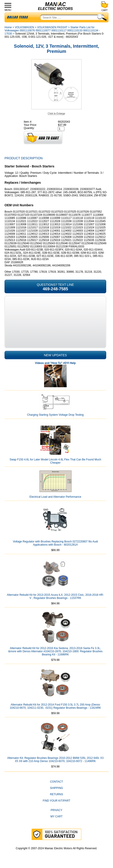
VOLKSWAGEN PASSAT (52, 27)
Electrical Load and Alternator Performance (55, 497)
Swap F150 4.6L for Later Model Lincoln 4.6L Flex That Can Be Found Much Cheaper (55, 461)
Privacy (56, 810)
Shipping (56, 788)
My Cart (56, 816)
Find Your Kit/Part (56, 801)
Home (8, 27)
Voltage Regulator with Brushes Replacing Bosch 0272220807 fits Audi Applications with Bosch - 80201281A (55, 543)
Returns (56, 794)
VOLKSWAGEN (25, 27)
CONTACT (56, 782)
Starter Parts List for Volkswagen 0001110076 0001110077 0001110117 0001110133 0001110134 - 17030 (52, 30)
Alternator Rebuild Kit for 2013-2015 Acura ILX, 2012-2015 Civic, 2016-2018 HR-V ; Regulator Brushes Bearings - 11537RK (55, 596)
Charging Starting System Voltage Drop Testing (55, 415)
